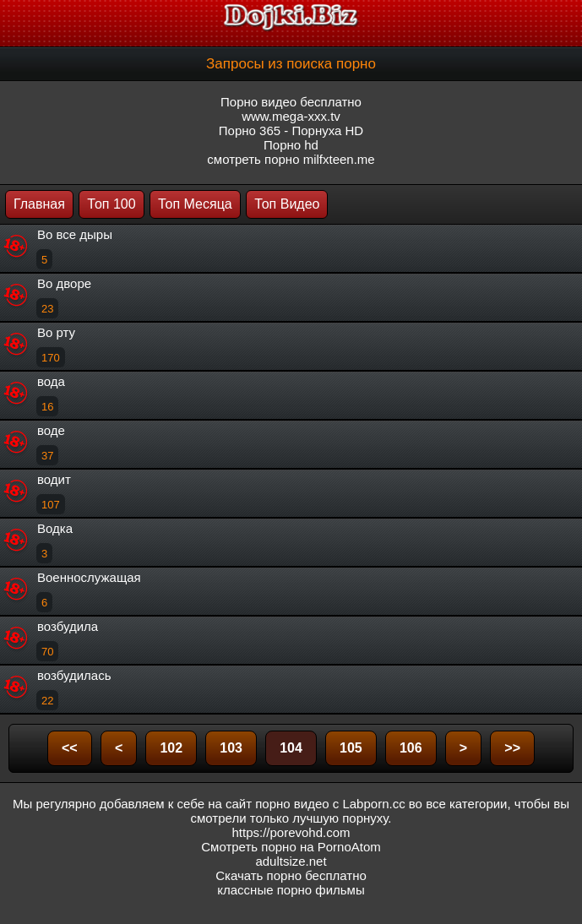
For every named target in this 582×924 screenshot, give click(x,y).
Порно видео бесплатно (291, 102)
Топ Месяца (195, 204)
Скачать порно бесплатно (291, 875)
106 (411, 748)
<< (70, 748)
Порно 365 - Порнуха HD (291, 130)
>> (512, 748)
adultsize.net (291, 861)
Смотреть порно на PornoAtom (291, 847)
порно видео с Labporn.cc (330, 804)
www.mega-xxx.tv (291, 116)
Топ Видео (287, 204)
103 (231, 748)
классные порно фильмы (291, 890)
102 (171, 748)
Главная (39, 204)
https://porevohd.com (291, 832)
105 (351, 748)
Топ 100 (111, 204)
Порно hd (291, 145)
